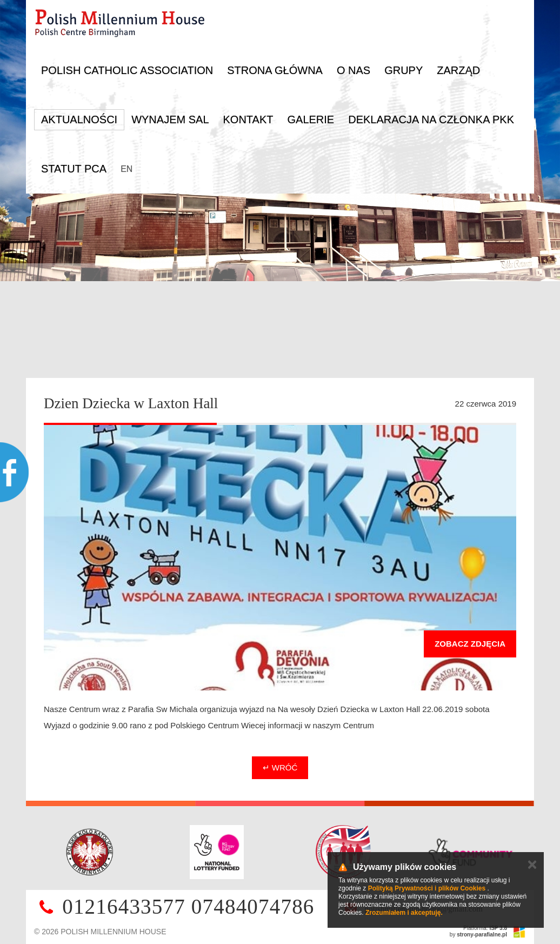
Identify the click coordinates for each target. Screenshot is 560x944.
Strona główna (275, 70)
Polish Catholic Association (127, 70)
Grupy (404, 70)
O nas (354, 70)
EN (126, 169)
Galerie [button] (311, 119)
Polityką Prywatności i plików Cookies (427, 888)
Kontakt (248, 119)
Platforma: (485, 928)
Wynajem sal (170, 119)
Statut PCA (74, 169)
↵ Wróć (280, 767)
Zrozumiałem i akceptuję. (404, 913)
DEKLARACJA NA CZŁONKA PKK (431, 119)
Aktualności (79, 119)
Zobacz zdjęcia (470, 644)
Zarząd (458, 70)
